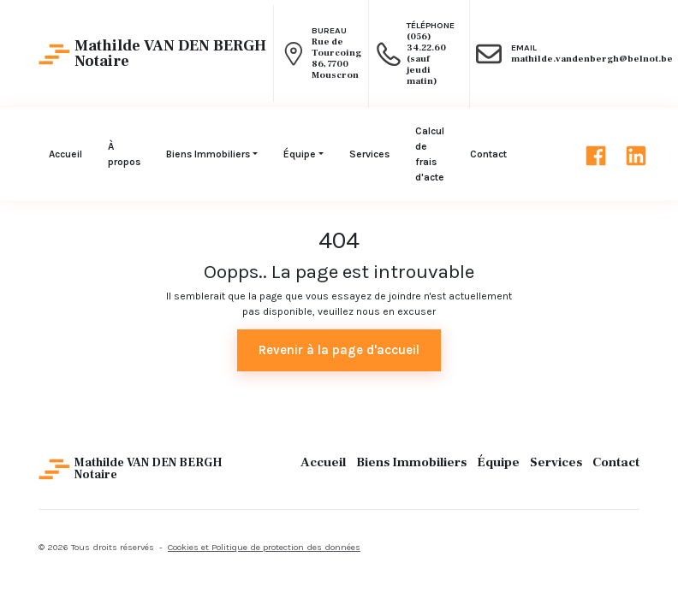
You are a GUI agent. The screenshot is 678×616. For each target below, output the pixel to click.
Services (556, 462)
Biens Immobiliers (411, 462)
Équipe (498, 462)
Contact (616, 462)
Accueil (323, 462)
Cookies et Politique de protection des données (264, 547)
